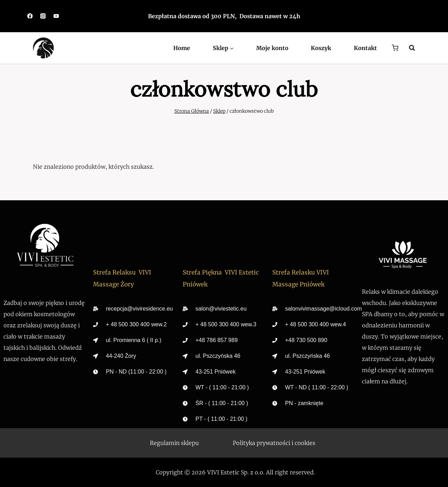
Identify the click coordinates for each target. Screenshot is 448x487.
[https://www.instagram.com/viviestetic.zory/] (43, 16)
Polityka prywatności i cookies (274, 443)
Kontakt (365, 48)
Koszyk (321, 48)
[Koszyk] (395, 48)
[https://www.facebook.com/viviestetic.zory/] (30, 16)
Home (182, 48)
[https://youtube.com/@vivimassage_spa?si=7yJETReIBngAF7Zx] (56, 16)
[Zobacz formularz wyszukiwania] (408, 48)
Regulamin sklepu (174, 443)
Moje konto (272, 48)
